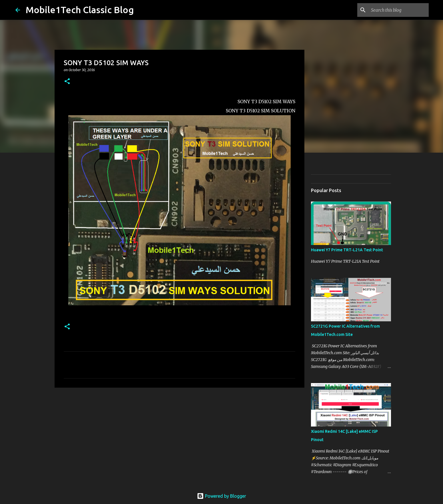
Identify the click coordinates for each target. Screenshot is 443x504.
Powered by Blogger (222, 496)
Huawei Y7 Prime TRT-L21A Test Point (347, 250)
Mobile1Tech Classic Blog (80, 10)
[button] (67, 82)
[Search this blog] (399, 10)
